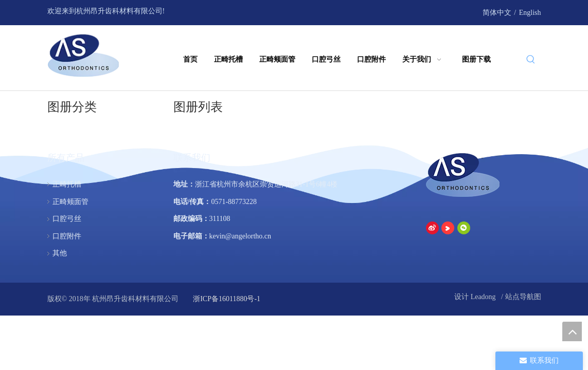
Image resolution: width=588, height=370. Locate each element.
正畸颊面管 (70, 202)
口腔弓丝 (67, 219)
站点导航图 (523, 297)
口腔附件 (67, 236)
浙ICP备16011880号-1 (226, 299)
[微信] (450, 12)
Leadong (484, 297)
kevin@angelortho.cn (240, 236)
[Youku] (434, 12)
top (572, 331)
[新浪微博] (418, 12)
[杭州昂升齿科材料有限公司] (464, 175)
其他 (60, 253)
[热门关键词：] (531, 60)
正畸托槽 (67, 184)
